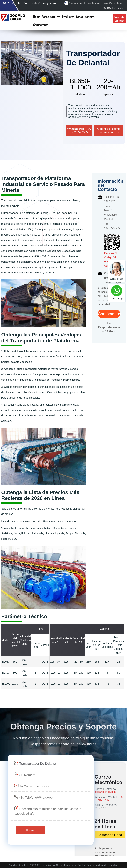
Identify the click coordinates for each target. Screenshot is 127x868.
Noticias (90, 17)
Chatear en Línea (110, 835)
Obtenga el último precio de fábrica (108, 131)
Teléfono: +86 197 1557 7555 (112, 201)
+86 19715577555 (109, 799)
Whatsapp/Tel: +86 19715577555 (79, 131)
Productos (68, 17)
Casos (79, 17)
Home (37, 17)
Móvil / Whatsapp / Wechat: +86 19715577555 (112, 219)
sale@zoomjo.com (44, 3)
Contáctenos (41, 25)
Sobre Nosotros (51, 17)
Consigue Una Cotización (119, 19)
